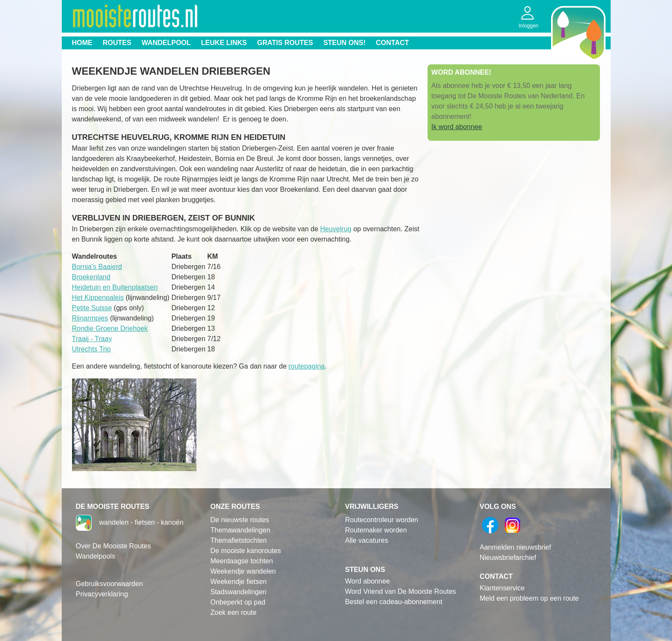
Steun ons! (345, 43)
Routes (117, 43)
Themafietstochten (239, 540)
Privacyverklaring (102, 594)
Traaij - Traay (92, 339)
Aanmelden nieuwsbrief (515, 547)
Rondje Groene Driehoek (110, 328)
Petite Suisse (92, 308)
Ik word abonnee (457, 127)
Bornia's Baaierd (97, 267)
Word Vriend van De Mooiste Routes (401, 591)
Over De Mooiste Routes (113, 546)
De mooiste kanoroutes (246, 551)
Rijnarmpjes (90, 318)
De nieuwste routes (240, 520)
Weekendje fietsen (239, 582)
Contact (393, 43)
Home (82, 43)
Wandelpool (166, 43)
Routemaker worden (376, 530)
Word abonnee (368, 581)
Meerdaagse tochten (242, 561)
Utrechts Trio (92, 349)
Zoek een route (234, 612)
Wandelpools (96, 556)
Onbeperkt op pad (238, 602)
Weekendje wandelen (243, 571)
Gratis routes (285, 43)
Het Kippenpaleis (98, 298)
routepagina (307, 366)
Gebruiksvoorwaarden (110, 584)
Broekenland (91, 277)
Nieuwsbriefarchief (508, 558)
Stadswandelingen (239, 592)
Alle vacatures (367, 540)
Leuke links (224, 43)
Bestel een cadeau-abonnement (394, 602)
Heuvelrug (336, 229)
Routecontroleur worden (382, 520)
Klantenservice (502, 588)
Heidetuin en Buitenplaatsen (115, 287)
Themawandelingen (241, 530)
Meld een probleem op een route (529, 598)
